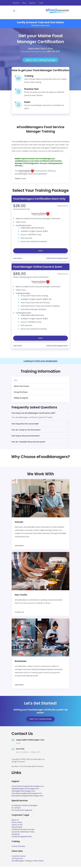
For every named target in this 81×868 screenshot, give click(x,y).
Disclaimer (16, 835)
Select (41, 251)
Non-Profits (21, 596)
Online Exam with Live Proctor (32, 228)
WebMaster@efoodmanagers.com (25, 790)
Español (16, 3)
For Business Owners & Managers (25, 807)
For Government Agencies (22, 811)
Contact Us (19, 613)
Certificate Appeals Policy (22, 838)
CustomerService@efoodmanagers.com (28, 787)
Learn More (18, 259)
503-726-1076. (54, 52)
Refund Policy (17, 828)
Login (41, 3)
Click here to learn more (41, 25)
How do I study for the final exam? (27, 430)
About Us (15, 821)
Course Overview (18, 847)
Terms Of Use (17, 826)
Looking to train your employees (40, 361)
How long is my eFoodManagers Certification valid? (34, 413)
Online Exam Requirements (57, 259)
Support (32, 3)
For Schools (16, 809)
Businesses (21, 662)
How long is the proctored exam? (26, 436)
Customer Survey (18, 857)
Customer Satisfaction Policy (23, 833)
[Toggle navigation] (14, 11)
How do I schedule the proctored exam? (29, 443)
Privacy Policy (17, 824)
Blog (24, 3)
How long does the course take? (26, 424)
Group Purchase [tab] (21, 392)
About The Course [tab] (21, 387)
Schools (19, 523)
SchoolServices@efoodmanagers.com (27, 795)
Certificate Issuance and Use (23, 831)
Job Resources (17, 860)
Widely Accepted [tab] (21, 398)
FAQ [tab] (15, 381)
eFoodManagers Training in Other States (28, 862)
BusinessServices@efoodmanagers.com (28, 797)
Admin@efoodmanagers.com (23, 792)
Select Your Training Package (41, 60)
